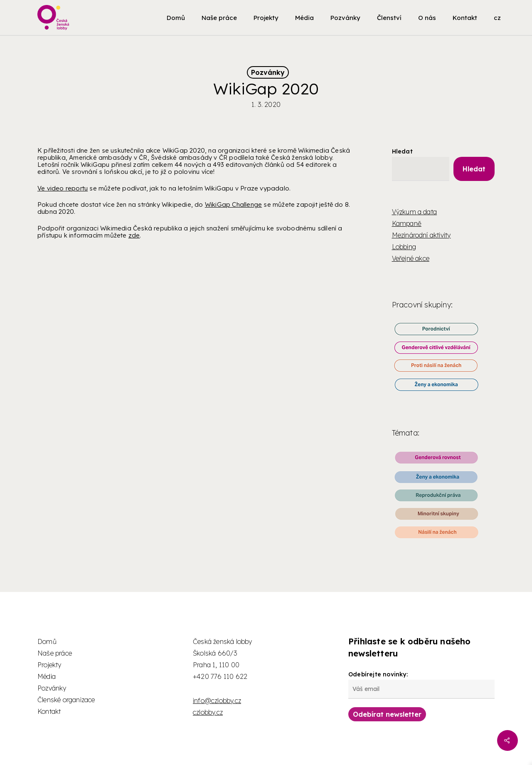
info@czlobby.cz (217, 701)
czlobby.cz (208, 712)
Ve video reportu (63, 188)
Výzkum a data (415, 212)
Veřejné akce (411, 258)
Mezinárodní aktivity (421, 235)
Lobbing (404, 247)
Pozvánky (268, 72)
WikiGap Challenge (233, 204)
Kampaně (407, 223)
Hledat (402, 151)
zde (134, 235)
